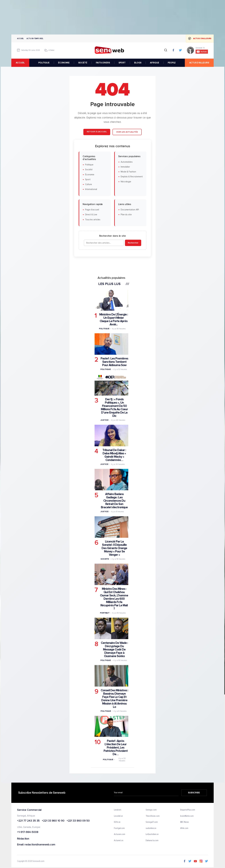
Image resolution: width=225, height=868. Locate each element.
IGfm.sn (117, 822)
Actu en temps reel (35, 38)
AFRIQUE (155, 63)
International (91, 189)
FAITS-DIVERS (103, 63)
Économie (90, 175)
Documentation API (130, 210)
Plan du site (126, 215)
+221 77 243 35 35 (28, 821)
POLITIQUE (44, 63)
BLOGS (138, 63)
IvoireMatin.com (187, 816)
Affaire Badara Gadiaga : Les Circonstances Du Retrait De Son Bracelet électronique (114, 501)
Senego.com (151, 810)
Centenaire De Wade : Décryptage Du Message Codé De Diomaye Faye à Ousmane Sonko (114, 650)
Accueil (20, 38)
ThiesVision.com (153, 816)
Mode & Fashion (128, 172)
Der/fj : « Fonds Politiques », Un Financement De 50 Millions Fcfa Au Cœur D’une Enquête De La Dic (114, 408)
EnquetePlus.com (188, 810)
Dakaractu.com (152, 841)
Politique (89, 165)
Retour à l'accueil (97, 132)
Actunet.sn (119, 841)
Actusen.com (120, 834)
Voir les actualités (127, 132)
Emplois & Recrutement (132, 177)
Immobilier (125, 167)
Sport (88, 180)
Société (89, 170)
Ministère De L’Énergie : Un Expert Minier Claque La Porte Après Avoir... (114, 319)
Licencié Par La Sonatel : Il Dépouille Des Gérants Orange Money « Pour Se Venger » (114, 548)
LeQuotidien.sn (152, 834)
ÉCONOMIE (64, 63)
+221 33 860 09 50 (78, 821)
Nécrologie (126, 182)
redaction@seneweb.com (40, 845)
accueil (20, 63)
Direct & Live (91, 215)
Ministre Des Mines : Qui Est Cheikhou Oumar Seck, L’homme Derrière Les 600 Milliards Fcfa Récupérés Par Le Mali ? (114, 599)
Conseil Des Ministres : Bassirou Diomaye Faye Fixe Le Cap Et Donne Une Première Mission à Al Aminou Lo (114, 699)
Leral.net (118, 810)
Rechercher (133, 243)
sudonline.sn (151, 828)
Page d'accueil (92, 210)
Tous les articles (93, 220)
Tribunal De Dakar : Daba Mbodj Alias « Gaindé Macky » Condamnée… (114, 455)
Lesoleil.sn (118, 816)
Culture (89, 184)
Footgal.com (119, 828)
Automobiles (127, 162)
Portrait (105, 613)
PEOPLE (172, 63)
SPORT (122, 63)
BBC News (185, 822)
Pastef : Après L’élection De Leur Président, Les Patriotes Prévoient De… (116, 748)
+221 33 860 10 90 (53, 821)
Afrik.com (184, 828)
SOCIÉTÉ (83, 63)
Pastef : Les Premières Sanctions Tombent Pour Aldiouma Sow (114, 362)
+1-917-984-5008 (28, 832)
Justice (104, 420)
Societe (105, 559)
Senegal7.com (152, 822)
